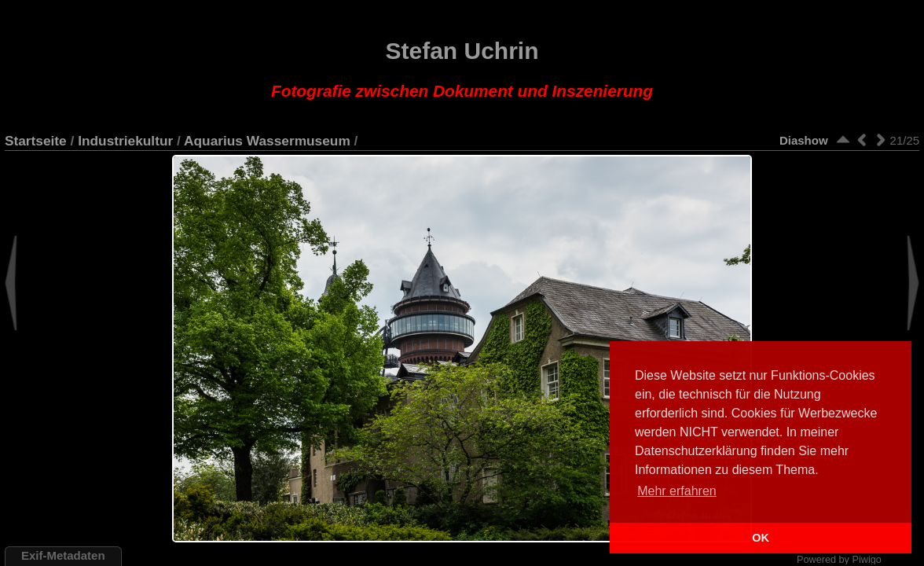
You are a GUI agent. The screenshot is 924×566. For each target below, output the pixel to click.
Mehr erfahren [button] (677, 491)
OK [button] (761, 538)
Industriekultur (125, 141)
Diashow (804, 140)
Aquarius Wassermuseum (267, 141)
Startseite (36, 141)
